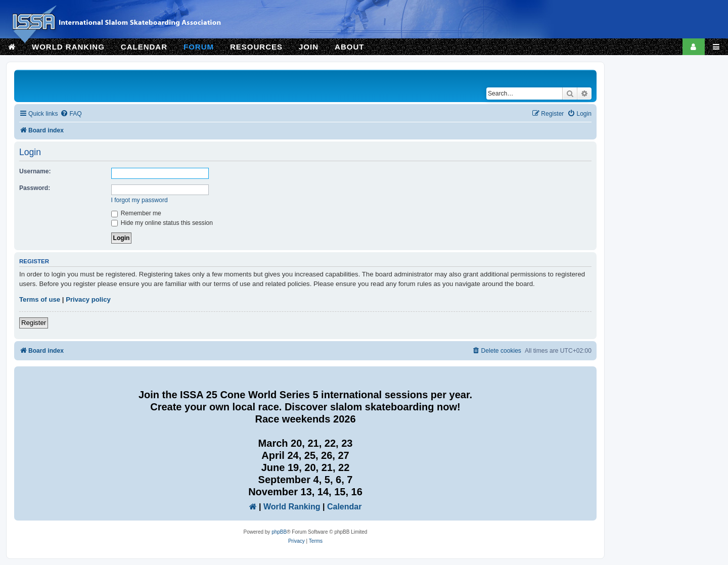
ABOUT (349, 47)
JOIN (309, 47)
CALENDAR (144, 47)
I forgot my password (140, 200)
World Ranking (292, 507)
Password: (35, 188)
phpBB (279, 532)
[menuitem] (71, 114)
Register (34, 323)
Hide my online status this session (162, 223)
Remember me (136, 213)
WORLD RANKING (68, 47)
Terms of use (40, 299)
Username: (35, 171)
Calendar (344, 507)
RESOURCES (256, 47)
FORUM (199, 47)
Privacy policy (88, 299)
